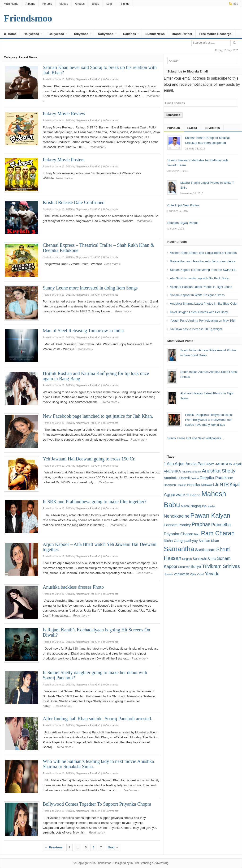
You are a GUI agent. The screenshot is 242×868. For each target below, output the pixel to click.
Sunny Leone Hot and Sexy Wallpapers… (196, 438)
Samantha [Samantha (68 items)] (179, 549)
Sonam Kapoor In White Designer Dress (197, 295)
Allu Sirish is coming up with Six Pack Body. (200, 278)
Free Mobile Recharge (215, 34)
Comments (212, 128)
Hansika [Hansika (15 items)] (181, 485)
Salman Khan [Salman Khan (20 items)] (209, 541)
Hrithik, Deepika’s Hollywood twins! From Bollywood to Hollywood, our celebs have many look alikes (209, 420)
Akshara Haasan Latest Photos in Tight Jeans (201, 287)
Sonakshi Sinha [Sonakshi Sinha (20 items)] (204, 559)
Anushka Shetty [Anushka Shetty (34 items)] (219, 471)
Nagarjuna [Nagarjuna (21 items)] (199, 506)
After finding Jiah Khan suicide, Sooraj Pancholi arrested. (97, 719)
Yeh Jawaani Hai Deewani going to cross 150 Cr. (89, 459)
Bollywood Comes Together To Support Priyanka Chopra (97, 804)
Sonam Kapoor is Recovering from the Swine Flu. (204, 270)
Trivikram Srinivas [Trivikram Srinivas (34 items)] (221, 566)
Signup (125, 4)
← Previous (54, 847)
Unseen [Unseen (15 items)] (168, 574)
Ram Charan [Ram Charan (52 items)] (218, 533)
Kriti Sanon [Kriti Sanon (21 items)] (192, 495)
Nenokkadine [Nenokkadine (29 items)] (177, 516)
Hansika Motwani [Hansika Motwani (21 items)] (201, 485)
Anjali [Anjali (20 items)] (237, 464)
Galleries (129, 34)
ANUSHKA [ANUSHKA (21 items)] (172, 471)
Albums (30, 4)
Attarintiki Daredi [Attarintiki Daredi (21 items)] (177, 478)
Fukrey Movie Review (64, 114)
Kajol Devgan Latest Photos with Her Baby (199, 312)
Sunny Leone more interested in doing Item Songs (90, 288)
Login (110, 4)
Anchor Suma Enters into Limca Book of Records (203, 253)
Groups (80, 4)
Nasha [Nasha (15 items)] (211, 506)
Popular (174, 128)
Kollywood (106, 34)
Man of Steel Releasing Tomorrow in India (83, 331)
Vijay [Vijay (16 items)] (193, 574)
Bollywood (56, 34)
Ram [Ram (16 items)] (197, 534)
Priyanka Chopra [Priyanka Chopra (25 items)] (179, 534)
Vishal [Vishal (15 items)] (200, 574)
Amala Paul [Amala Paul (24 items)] (195, 464)
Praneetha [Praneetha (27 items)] (221, 525)
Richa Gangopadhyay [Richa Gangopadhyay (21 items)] (181, 541)
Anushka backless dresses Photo (73, 587)
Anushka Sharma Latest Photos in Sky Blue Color (204, 304)
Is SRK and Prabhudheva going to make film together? (95, 502)
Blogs (95, 4)
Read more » (98, 147)
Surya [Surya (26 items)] (196, 566)
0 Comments (111, 79)
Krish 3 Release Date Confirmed (74, 202)
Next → (113, 847)
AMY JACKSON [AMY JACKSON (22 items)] (219, 464)
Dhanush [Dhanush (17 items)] (170, 485)
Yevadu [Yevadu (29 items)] (212, 574)
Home (10, 34)
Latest (192, 128)
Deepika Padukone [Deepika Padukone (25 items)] (216, 478)
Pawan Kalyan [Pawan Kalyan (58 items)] (210, 515)
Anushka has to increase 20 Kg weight (196, 329)
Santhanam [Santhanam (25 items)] (205, 550)
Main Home (11, 4)
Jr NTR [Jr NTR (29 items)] (222, 484)
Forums (47, 4)
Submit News (155, 34)
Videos (64, 4)
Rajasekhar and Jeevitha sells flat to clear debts (202, 261)
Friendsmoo (104, 863)
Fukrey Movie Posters (64, 160)
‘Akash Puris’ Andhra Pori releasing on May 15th (203, 321)
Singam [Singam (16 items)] (187, 559)
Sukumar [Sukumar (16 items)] (184, 567)
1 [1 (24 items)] (165, 464)
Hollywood (31, 34)
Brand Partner (182, 34)
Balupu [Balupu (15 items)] (195, 478)
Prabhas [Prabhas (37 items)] (201, 524)
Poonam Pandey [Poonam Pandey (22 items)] (177, 525)
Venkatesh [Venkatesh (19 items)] (181, 574)
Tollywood (81, 34)
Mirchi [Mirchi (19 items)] (185, 506)
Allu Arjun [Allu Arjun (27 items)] (176, 464)
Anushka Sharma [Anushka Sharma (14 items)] (191, 472)
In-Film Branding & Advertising (149, 863)
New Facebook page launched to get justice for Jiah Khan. (98, 416)
